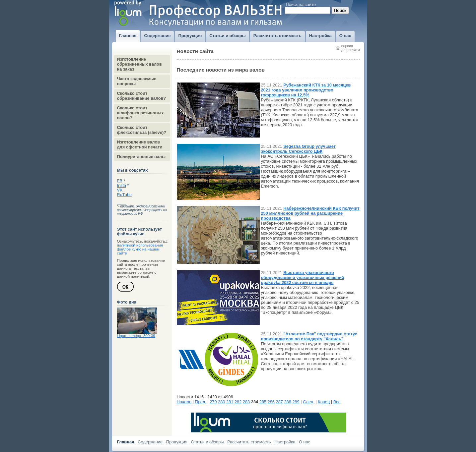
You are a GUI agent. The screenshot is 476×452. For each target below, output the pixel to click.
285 (263, 402)
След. (309, 402)
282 (238, 402)
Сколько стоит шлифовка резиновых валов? (140, 113)
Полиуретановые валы (141, 157)
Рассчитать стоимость (249, 442)
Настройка (285, 442)
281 (230, 402)
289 (296, 402)
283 (246, 402)
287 (279, 402)
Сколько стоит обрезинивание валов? (142, 96)
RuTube (125, 195)
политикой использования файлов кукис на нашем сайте (140, 249)
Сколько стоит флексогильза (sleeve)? (142, 130)
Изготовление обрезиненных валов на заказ (139, 64)
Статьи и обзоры (207, 442)
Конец (324, 402)
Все (337, 402)
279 (213, 402)
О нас (305, 442)
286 (271, 402)
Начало (184, 402)
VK (120, 190)
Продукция (177, 442)
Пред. (201, 402)
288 (287, 402)
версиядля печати (351, 48)
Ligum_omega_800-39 (136, 336)
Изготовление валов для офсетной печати (140, 144)
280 (221, 402)
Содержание (150, 442)
